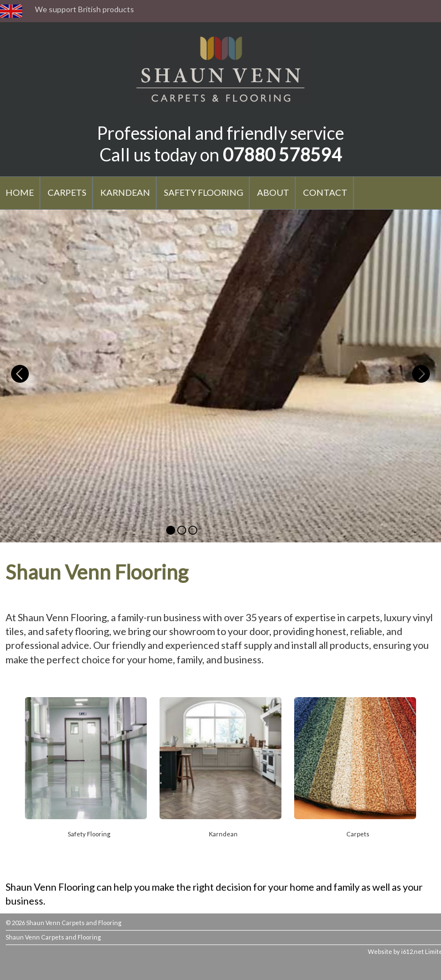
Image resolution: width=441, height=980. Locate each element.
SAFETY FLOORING (204, 192)
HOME (20, 192)
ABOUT (273, 192)
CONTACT (325, 192)
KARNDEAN (125, 192)
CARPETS (67, 192)
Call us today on (221, 154)
